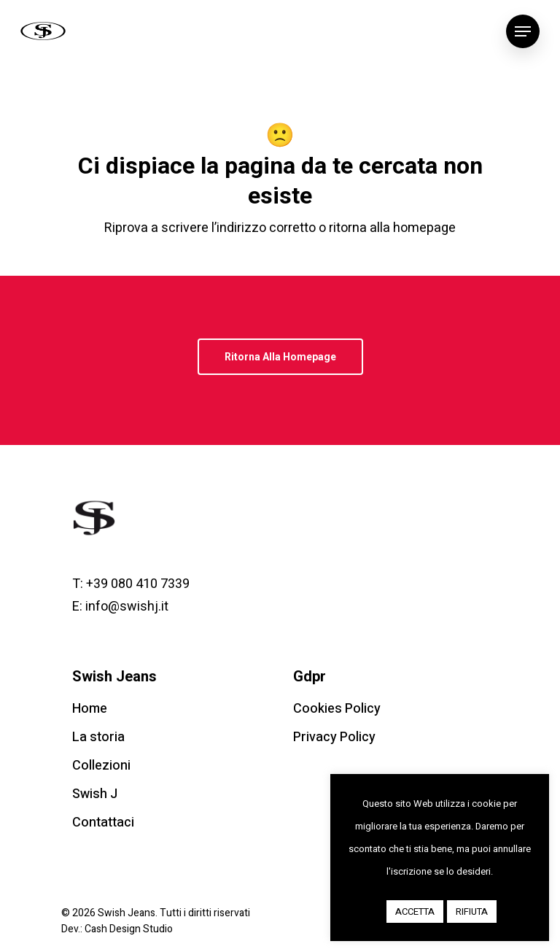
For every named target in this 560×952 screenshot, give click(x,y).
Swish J (95, 794)
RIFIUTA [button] (472, 912)
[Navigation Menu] (523, 31)
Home (90, 709)
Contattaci (103, 823)
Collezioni (101, 766)
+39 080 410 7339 (138, 584)
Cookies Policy (337, 709)
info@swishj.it (127, 607)
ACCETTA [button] (415, 912)
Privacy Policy (334, 737)
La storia (98, 737)
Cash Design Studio (129, 929)
